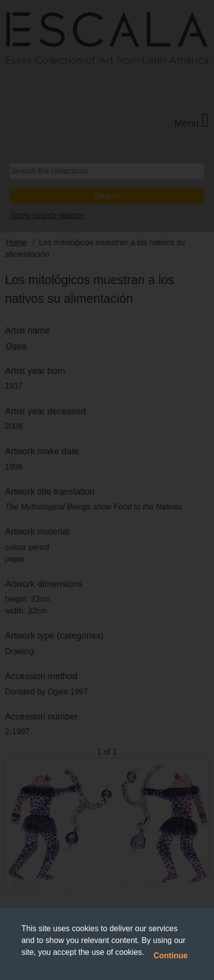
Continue (170, 956)
